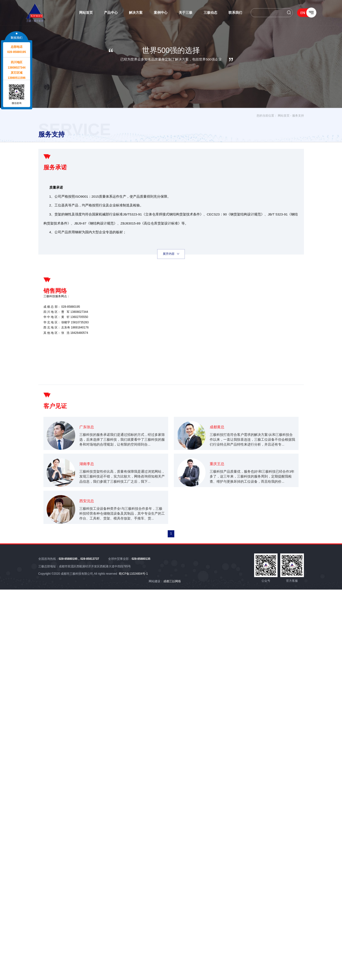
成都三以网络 (172, 602)
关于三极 (186, 14)
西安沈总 (88, 534)
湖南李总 (88, 490)
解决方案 (136, 14)
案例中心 (161, 14)
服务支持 (298, 117)
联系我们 (235, 14)
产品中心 (111, 14)
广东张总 (88, 446)
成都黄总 (218, 446)
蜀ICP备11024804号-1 (133, 595)
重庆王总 (218, 490)
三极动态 (210, 14)
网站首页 (86, 14)
